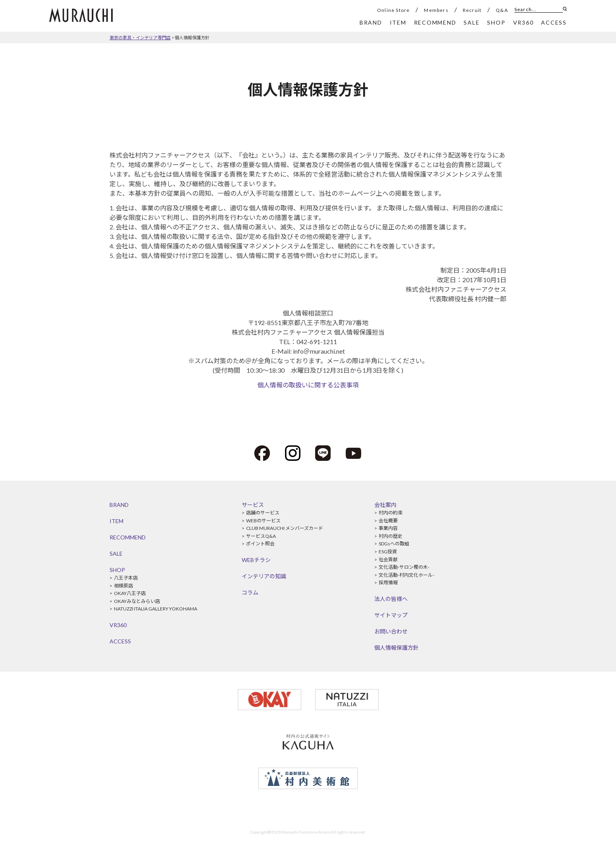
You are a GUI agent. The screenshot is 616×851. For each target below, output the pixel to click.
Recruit (472, 10)
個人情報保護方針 (192, 38)
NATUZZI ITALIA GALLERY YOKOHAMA (156, 609)
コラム (250, 592)
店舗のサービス (263, 513)
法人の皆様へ (391, 599)
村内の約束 (391, 513)
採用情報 (388, 582)
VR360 (118, 625)
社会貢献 (388, 559)
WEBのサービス (263, 521)
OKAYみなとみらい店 (137, 601)
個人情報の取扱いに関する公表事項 (308, 385)
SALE (116, 554)
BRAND (119, 505)
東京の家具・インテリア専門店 (140, 38)
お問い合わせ (391, 631)
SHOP (117, 570)
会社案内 (385, 505)
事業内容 (388, 528)
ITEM (116, 521)
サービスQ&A (261, 536)
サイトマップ (391, 615)
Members (436, 10)
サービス (253, 505)
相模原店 (123, 586)
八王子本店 (126, 578)
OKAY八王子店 (130, 593)
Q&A (502, 10)
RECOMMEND (128, 537)
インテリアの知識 (264, 576)
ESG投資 (388, 552)
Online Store (393, 10)
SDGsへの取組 (394, 544)
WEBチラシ (256, 560)
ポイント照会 (260, 544)
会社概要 (388, 521)
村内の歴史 (391, 536)
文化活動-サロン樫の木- (404, 567)
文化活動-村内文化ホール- (406, 575)
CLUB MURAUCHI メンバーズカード (285, 528)
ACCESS (120, 641)
